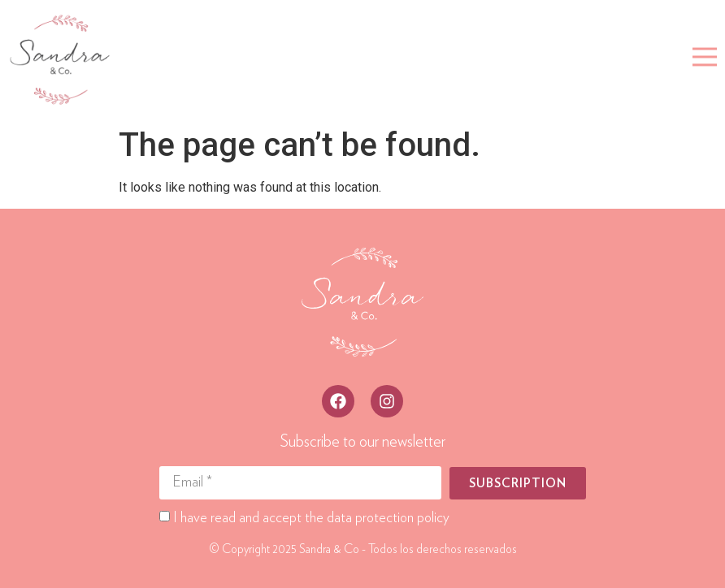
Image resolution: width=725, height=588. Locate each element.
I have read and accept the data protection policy (311, 518)
